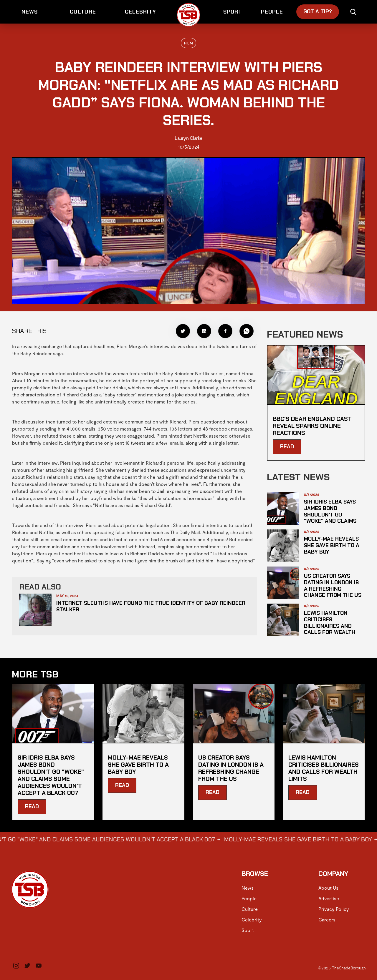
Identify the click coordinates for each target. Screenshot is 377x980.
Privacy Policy (334, 909)
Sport (248, 930)
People (249, 898)
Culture (250, 909)
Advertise (329, 898)
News (248, 888)
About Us (328, 888)
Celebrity (252, 920)
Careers (327, 920)
